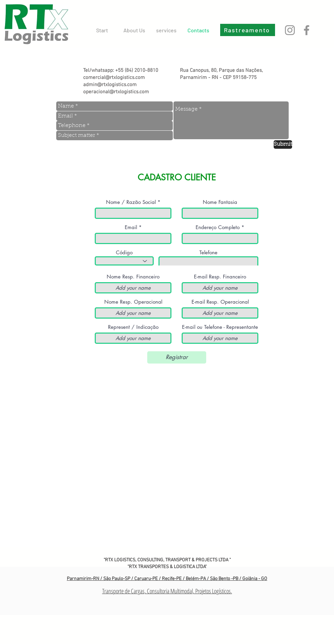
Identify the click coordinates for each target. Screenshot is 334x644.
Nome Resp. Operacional (133, 302)
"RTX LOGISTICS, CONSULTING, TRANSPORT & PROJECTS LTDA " (167, 560)
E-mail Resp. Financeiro (220, 277)
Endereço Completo (218, 227)
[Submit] (283, 144)
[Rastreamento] (248, 30)
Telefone (208, 252)
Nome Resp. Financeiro (133, 277)
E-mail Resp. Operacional (220, 302)
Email (131, 227)
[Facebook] (307, 30)
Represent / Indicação (133, 327)
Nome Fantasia (220, 202)
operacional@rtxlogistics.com (116, 92)
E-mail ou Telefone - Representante (220, 327)
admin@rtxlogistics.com (110, 85)
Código (124, 252)
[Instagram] (290, 30)
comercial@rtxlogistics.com (114, 78)
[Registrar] (177, 357)
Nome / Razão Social (131, 202)
